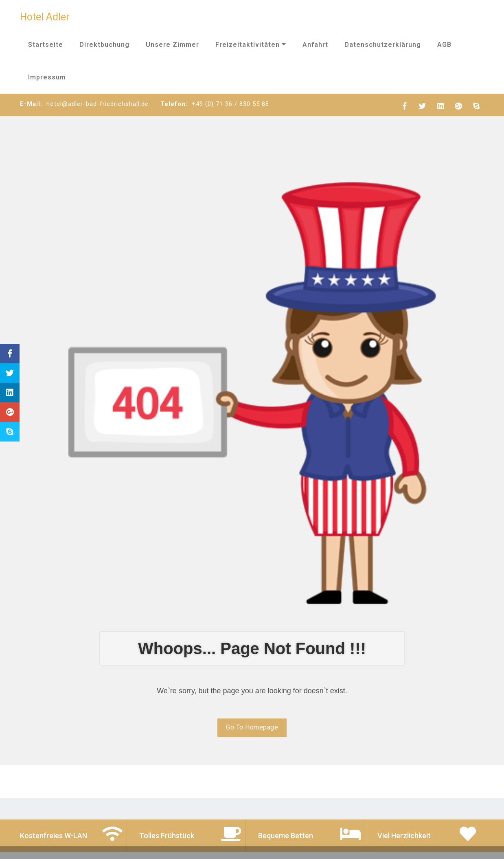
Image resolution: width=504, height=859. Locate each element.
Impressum (47, 77)
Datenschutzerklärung (383, 45)
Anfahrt (315, 45)
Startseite (46, 45)
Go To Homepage (252, 727)
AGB (444, 45)
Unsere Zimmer (172, 45)
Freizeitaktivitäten (251, 45)
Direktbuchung (104, 45)
